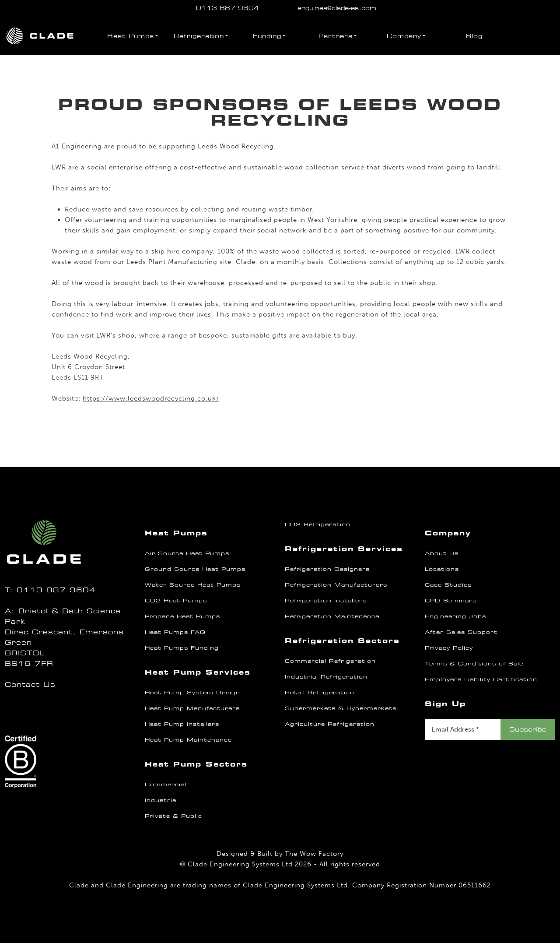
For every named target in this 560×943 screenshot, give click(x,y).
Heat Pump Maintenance (188, 740)
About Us (442, 553)
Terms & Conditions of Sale (474, 664)
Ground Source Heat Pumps (195, 569)
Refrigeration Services (344, 549)
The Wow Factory (314, 854)
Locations (442, 569)
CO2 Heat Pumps (176, 601)
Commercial (166, 785)
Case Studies (448, 585)
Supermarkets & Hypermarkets (341, 708)
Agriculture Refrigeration (330, 724)
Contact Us (30, 684)
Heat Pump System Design (192, 693)
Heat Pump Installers (182, 724)
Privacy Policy (449, 648)
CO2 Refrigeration (318, 524)
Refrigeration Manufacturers (336, 585)
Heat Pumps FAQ (175, 632)
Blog (474, 36)
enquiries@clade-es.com (337, 8)
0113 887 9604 (227, 8)
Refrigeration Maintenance (332, 616)
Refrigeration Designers (327, 569)
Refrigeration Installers (326, 601)
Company (404, 36)
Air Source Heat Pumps (187, 553)
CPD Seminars (451, 601)
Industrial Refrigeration (326, 677)
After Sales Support (461, 632)
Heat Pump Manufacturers (192, 708)
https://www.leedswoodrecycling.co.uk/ (151, 398)
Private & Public (173, 816)
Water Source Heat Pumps (193, 585)
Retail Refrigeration (320, 693)
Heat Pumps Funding (182, 648)
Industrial (161, 800)
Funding (267, 36)
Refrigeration (199, 36)
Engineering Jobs (455, 616)
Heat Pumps (131, 36)
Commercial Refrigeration (330, 661)
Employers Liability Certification (481, 679)
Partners (336, 36)
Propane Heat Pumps (182, 616)
